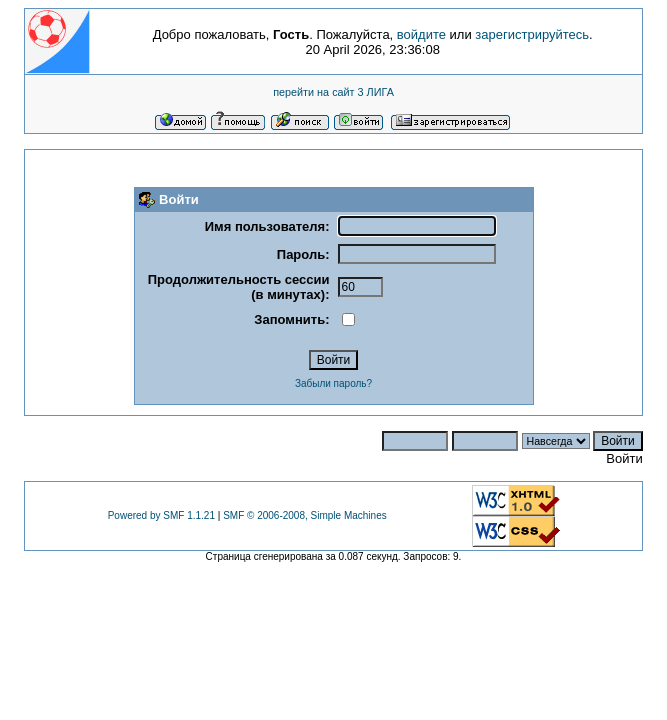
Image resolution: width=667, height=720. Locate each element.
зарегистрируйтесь (532, 34)
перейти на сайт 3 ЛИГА (333, 92)
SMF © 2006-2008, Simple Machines (305, 515)
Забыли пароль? (333, 383)
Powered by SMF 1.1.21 (161, 515)
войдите (421, 34)
